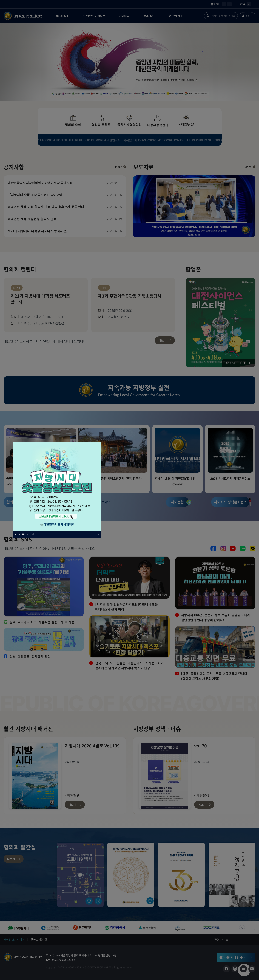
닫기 (98, 534)
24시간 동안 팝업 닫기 (25, 534)
